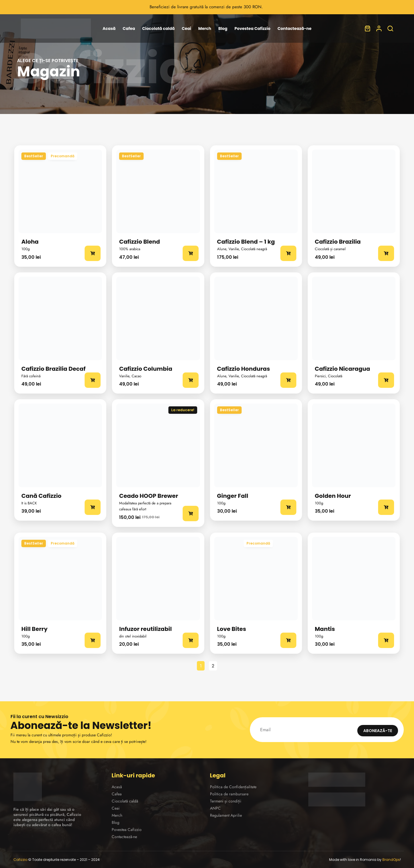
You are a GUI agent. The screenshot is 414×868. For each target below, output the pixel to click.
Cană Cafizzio (41, 496)
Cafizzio (20, 860)
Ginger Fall (233, 496)
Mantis (325, 629)
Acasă (109, 28)
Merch (205, 28)
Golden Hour (333, 496)
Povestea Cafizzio (252, 28)
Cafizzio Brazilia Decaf (53, 369)
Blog (223, 28)
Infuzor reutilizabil (145, 629)
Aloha (30, 242)
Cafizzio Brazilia (338, 242)
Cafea (129, 28)
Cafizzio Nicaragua (342, 369)
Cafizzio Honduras (244, 369)
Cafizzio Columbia (146, 369)
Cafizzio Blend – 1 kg (246, 242)
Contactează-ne (294, 28)
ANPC (215, 808)
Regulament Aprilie (226, 815)
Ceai (186, 28)
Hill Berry (34, 629)
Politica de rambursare (229, 794)
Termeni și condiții (226, 801)
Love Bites (232, 629)
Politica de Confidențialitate (233, 787)
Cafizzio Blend (139, 242)
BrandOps (391, 860)
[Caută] (390, 28)
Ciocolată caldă (158, 28)
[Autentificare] (379, 28)
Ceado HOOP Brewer (149, 496)
